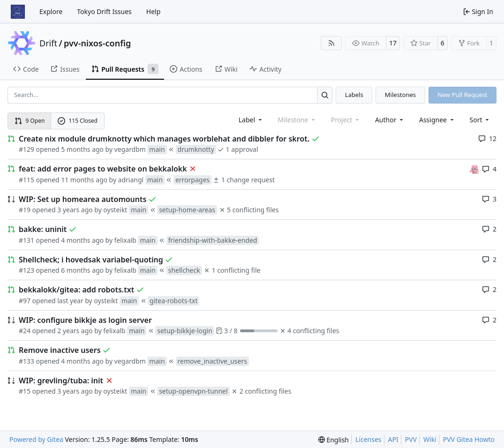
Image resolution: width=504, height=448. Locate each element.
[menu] (480, 120)
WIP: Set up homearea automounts (83, 199)
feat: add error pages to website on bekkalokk (103, 169)
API (393, 439)
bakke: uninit (43, 229)
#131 (26, 240)
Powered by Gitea (36, 439)
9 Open (30, 121)
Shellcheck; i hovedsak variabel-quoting (91, 260)
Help (154, 11)
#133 (26, 361)
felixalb (125, 240)
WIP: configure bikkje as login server (85, 320)
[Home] (18, 12)
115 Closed (78, 121)
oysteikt (115, 210)
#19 (25, 210)
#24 (25, 331)
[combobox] (251, 120)
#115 (26, 180)
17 (393, 43)
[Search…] (325, 95)
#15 (25, 391)
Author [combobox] (390, 120)
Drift (48, 43)
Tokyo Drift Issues (104, 11)
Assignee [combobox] (437, 120)
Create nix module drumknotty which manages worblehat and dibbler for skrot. (164, 139)
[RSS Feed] (331, 43)
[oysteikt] (474, 168)
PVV (411, 439)
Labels (354, 95)
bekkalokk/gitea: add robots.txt (76, 290)
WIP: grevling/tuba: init (61, 381)
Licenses (369, 439)
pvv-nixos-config (97, 43)
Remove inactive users (60, 350)
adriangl (131, 180)
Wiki (430, 439)
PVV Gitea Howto (469, 439)
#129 (26, 149)
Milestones (400, 95)
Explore (51, 11)
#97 (25, 301)
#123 (26, 270)
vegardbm (130, 149)
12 (487, 138)
